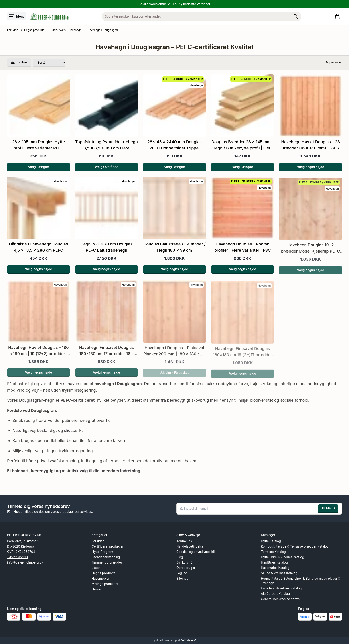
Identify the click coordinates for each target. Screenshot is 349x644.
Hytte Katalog (271, 541)
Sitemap (182, 578)
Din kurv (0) (185, 562)
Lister (96, 568)
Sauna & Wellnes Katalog (279, 573)
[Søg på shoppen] (296, 16)
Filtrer (19, 62)
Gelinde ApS (189, 640)
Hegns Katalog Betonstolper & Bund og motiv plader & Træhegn (300, 581)
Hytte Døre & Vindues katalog (282, 557)
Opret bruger (186, 568)
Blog (180, 557)
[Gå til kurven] (338, 17)
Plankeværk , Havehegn (67, 30)
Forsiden (13, 30)
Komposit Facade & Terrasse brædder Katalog (295, 546)
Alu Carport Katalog (275, 594)
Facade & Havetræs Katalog (281, 588)
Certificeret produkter (108, 546)
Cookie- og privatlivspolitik (196, 552)
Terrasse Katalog (273, 552)
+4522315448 (17, 557)
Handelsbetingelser (191, 546)
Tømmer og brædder (107, 562)
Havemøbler (101, 578)
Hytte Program (102, 552)
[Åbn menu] (17, 16)
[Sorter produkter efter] (49, 63)
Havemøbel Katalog (275, 568)
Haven (96, 589)
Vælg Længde (38, 167)
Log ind (182, 573)
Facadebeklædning (106, 557)
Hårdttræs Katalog (274, 562)
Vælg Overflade (107, 167)
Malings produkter (105, 584)
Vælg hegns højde (311, 167)
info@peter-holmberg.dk (25, 562)
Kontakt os (184, 541)
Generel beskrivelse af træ (280, 599)
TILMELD (328, 508)
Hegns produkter (35, 30)
